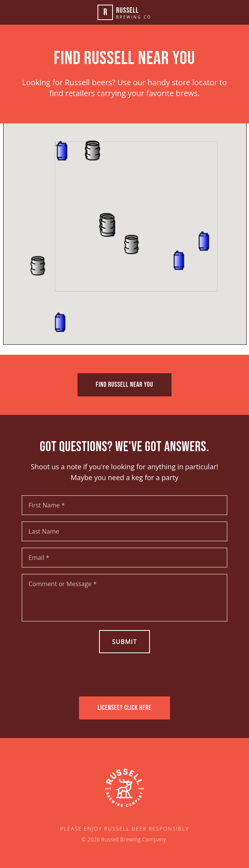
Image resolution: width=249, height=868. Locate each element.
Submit (125, 642)
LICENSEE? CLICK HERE (124, 708)
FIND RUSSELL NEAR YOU (125, 385)
